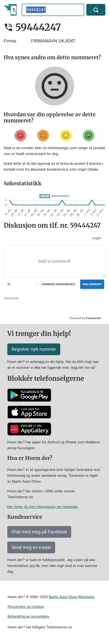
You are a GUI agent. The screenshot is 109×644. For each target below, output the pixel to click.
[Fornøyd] (66, 136)
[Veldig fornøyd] (89, 136)
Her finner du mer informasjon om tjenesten (43, 507)
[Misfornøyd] (43, 136)
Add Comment (92, 284)
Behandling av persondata (28, 617)
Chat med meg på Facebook (39, 532)
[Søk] (96, 10)
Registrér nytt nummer (34, 349)
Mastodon (87, 597)
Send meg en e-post (31, 547)
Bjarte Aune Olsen (63, 597)
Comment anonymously (58, 284)
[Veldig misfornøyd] (20, 136)
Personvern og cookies (26, 607)
